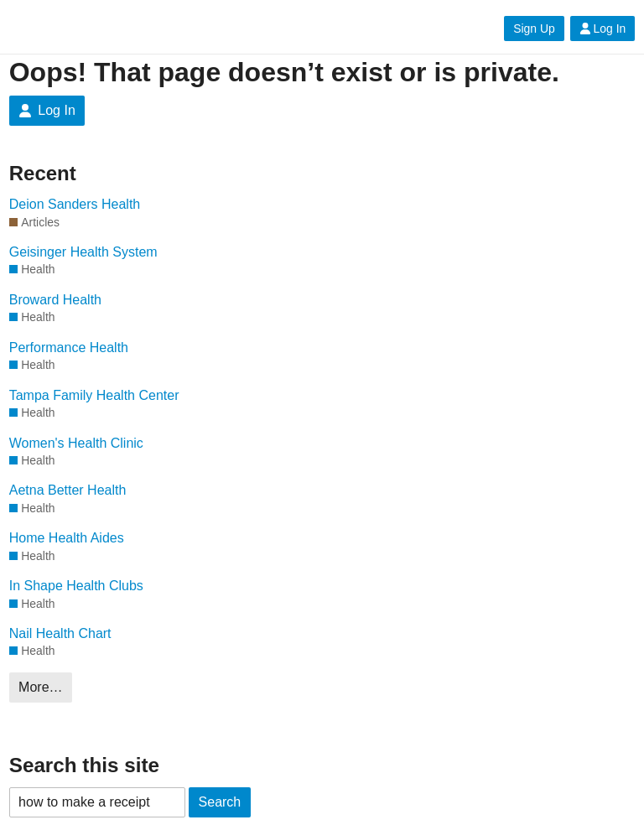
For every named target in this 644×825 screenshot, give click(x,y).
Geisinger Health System (83, 252)
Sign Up (534, 29)
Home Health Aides (67, 538)
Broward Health (55, 300)
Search (220, 802)
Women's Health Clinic (76, 443)
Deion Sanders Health (75, 204)
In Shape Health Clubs (76, 586)
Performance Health (69, 348)
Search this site (84, 765)
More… (40, 687)
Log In (603, 29)
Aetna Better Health (68, 490)
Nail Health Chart (60, 633)
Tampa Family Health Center (94, 395)
